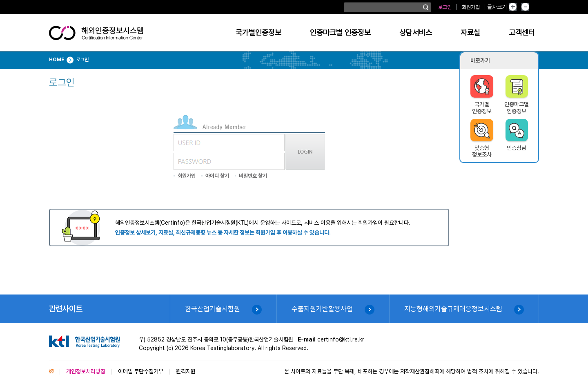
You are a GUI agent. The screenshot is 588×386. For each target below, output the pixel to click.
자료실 (470, 32)
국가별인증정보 (258, 32)
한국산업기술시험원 (213, 309)
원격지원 (186, 371)
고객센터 (522, 32)
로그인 (445, 7)
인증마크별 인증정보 (340, 32)
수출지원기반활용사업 (322, 309)
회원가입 (471, 7)
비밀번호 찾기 (253, 176)
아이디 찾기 (217, 176)
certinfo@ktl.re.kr (341, 339)
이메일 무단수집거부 (141, 371)
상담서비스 (416, 32)
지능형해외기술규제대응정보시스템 (453, 309)
